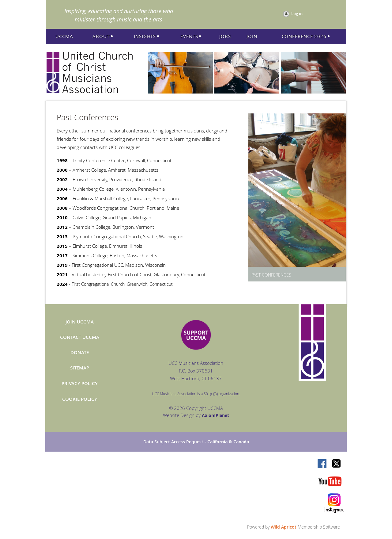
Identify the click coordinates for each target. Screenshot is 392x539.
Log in (297, 13)
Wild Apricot (284, 527)
